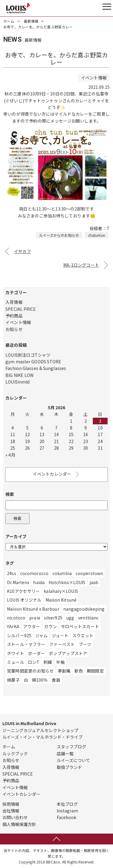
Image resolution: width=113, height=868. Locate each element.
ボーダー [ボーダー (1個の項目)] (36, 653)
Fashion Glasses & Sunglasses (36, 368)
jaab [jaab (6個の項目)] (94, 582)
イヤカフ (22, 251)
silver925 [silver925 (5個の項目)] (53, 618)
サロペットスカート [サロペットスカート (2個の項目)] (80, 626)
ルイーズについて (74, 760)
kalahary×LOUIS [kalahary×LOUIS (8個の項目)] (61, 591)
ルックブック (15, 754)
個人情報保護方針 (19, 824)
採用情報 (11, 804)
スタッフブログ (72, 747)
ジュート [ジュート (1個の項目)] (60, 635)
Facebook (67, 817)
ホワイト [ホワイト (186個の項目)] (15, 653)
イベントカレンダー (56, 475)
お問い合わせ (15, 817)
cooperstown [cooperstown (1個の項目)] (89, 573)
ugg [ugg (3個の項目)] (70, 618)
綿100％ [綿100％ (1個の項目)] (40, 680)
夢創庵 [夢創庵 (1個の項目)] (64, 671)
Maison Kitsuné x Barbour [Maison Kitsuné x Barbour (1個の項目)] (33, 609)
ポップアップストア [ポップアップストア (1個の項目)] (68, 653)
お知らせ (14, 329)
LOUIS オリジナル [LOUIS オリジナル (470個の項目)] (24, 600)
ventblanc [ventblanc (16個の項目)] (88, 618)
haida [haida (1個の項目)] (39, 582)
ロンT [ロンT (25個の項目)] (34, 662)
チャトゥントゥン (45, 101)
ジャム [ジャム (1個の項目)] (41, 635)
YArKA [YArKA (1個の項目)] (13, 626)
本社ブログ (67, 804)
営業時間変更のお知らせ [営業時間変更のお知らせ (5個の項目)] (30, 671)
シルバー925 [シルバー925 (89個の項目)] (19, 635)
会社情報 (11, 811)
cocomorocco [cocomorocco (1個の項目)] (34, 573)
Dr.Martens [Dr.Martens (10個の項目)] (18, 582)
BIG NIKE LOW (19, 375)
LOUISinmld (17, 382)
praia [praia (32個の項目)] (35, 618)
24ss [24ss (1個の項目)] (11, 573)
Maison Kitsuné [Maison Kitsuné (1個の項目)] (61, 600)
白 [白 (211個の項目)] (26, 680)
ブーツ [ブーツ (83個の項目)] (85, 644)
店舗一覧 (65, 754)
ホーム (9, 21)
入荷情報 (14, 302)
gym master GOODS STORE (33, 362)
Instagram (67, 811)
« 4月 (10, 455)
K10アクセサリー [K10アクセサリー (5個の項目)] (23, 591)
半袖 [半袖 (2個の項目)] (60, 662)
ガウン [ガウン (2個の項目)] (50, 626)
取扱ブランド (69, 767)
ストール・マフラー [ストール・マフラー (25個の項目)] (26, 644)
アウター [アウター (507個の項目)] (32, 626)
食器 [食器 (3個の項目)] (56, 680)
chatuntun (97, 235)
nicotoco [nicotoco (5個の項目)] (16, 618)
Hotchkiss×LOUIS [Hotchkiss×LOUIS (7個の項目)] (67, 582)
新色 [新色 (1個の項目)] (79, 671)
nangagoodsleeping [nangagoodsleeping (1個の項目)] (84, 609)
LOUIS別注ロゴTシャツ (28, 355)
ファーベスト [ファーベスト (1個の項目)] (62, 644)
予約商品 (14, 316)
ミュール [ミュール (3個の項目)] (15, 662)
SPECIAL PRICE (21, 309)
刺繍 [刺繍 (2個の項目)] (48, 662)
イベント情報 (18, 322)
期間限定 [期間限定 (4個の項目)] (95, 671)
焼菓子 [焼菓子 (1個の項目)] (13, 680)
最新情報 (31, 21)
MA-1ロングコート (81, 265)
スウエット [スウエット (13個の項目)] (83, 635)
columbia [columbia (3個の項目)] (62, 573)
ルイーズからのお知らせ (59, 235)
